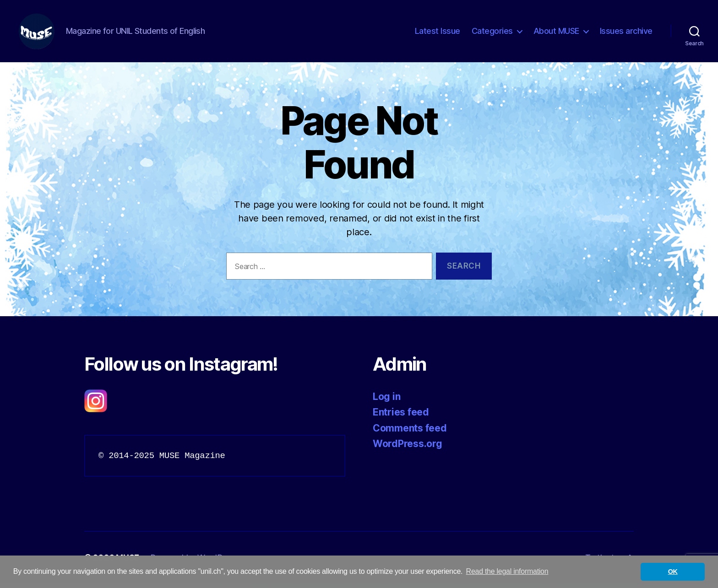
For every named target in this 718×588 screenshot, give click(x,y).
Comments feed (410, 433)
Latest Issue (438, 33)
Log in (386, 401)
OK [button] (673, 572)
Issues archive (626, 33)
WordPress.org (408, 448)
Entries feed (401, 417)
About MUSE (556, 33)
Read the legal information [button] (507, 571)
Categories (492, 33)
